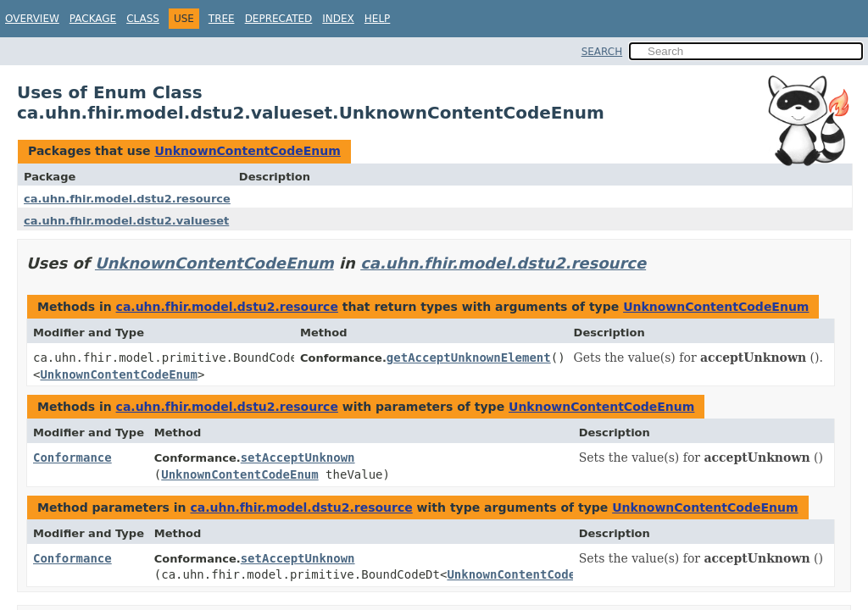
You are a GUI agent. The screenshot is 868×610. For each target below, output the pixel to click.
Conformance (72, 457)
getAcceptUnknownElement (469, 358)
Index (338, 19)
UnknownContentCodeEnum (247, 151)
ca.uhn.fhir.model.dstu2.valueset (126, 221)
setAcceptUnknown (298, 457)
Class (143, 19)
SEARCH (602, 52)
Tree (222, 19)
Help (378, 19)
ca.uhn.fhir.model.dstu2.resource (127, 199)
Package (93, 19)
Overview (32, 19)
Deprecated (279, 19)
